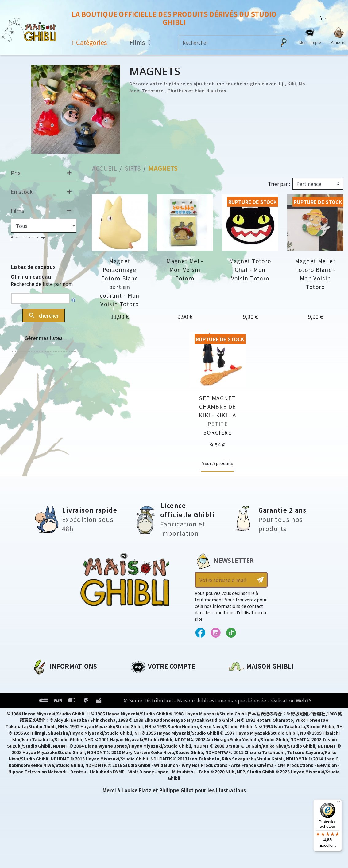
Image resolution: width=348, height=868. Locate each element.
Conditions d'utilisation (64, 702)
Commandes (147, 691)
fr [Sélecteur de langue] (321, 18)
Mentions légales (54, 691)
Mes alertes (145, 733)
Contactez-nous (249, 738)
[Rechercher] (228, 42)
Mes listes (143, 722)
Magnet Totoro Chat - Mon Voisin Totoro (250, 270)
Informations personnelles (165, 681)
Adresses (142, 702)
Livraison (44, 722)
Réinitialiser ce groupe (31, 237)
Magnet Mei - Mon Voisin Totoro (185, 270)
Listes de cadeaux (33, 267)
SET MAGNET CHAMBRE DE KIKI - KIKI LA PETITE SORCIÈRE (217, 415)
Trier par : (279, 184)
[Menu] (338, 803)
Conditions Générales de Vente (73, 712)
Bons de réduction (155, 712)
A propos (43, 681)
